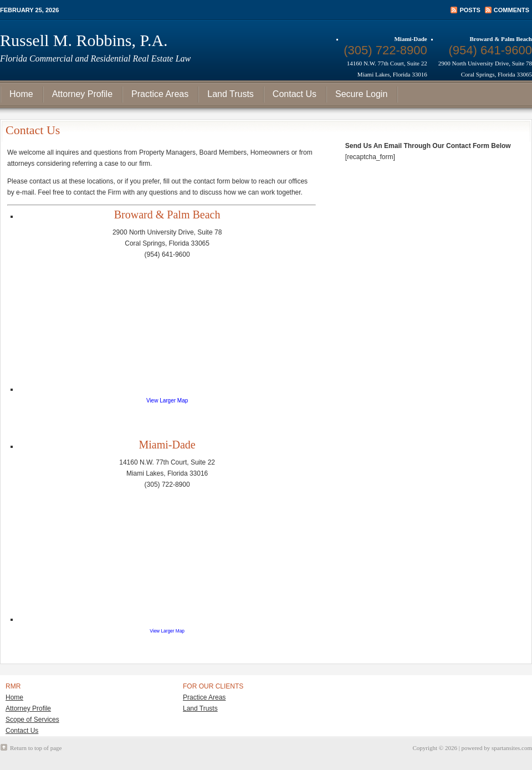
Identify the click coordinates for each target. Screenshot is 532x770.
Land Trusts (231, 94)
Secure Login (361, 94)
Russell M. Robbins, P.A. (84, 40)
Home (21, 94)
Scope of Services (32, 720)
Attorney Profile (82, 94)
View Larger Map (167, 401)
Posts (470, 10)
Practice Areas (160, 94)
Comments (511, 10)
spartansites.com (512, 748)
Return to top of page (36, 748)
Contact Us (295, 94)
